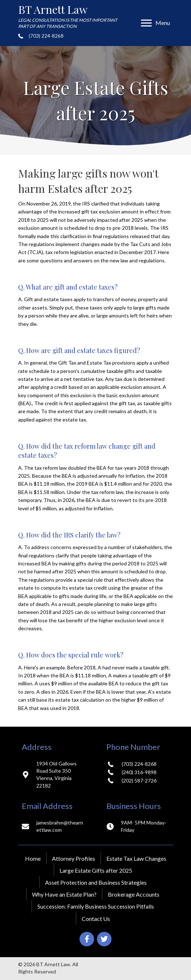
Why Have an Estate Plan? (64, 894)
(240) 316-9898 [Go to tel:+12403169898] (139, 772)
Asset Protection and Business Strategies (96, 882)
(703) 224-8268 (46, 36)
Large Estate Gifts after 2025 (96, 870)
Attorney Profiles (74, 858)
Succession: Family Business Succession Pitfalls (96, 906)
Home (33, 858)
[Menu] (155, 23)
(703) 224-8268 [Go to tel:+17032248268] (139, 764)
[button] (87, 939)
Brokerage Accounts (134, 894)
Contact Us (96, 919)
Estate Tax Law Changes (136, 858)
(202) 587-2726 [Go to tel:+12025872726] (139, 780)
